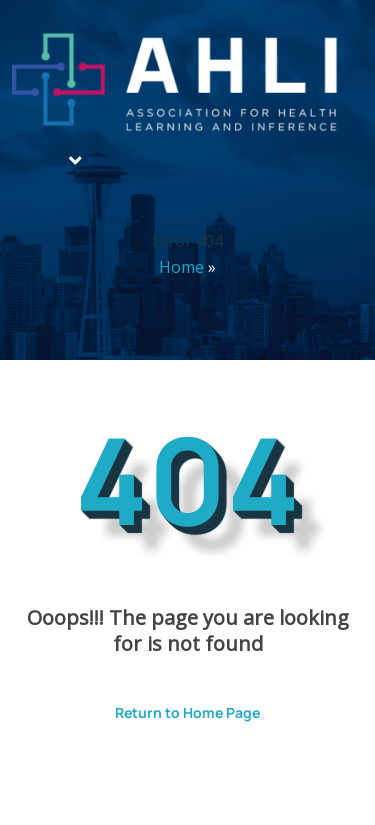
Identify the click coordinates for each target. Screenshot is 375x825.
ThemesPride (239, 782)
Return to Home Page (172, 705)
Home (181, 267)
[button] (75, 161)
